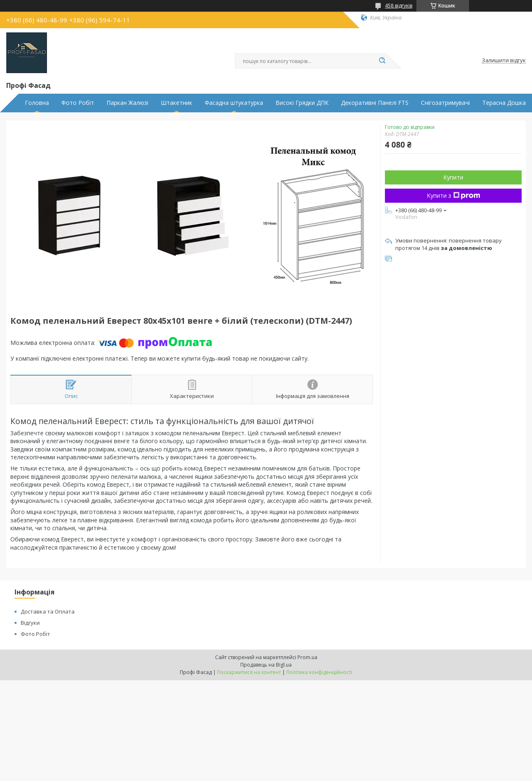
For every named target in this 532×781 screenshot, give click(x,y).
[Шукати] (382, 61)
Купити (453, 177)
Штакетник (177, 103)
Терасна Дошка (504, 103)
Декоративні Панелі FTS (375, 103)
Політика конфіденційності (319, 672)
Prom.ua (307, 657)
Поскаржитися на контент (249, 672)
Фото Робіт (78, 103)
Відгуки (30, 623)
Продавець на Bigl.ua (266, 665)
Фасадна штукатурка (234, 103)
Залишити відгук (504, 61)
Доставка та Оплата (48, 611)
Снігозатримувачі (445, 103)
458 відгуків (399, 6)
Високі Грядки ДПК (302, 103)
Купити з (453, 195)
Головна (37, 103)
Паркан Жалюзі (127, 103)
